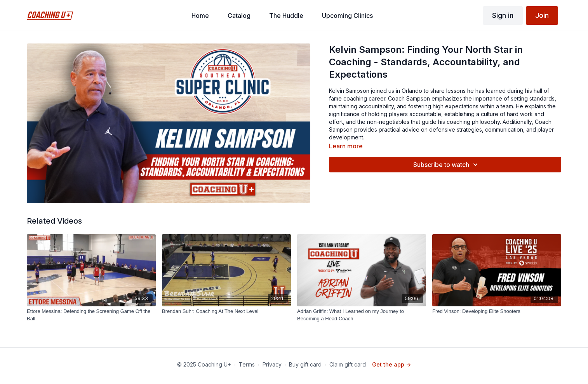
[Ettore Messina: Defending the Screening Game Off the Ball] (91, 315)
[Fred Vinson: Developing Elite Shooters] (497, 311)
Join (542, 15)
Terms (247, 364)
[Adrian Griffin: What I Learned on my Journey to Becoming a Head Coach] (362, 315)
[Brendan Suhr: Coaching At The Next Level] (226, 311)
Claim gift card (348, 364)
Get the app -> (391, 364)
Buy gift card (305, 364)
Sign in (503, 15)
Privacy (272, 364)
